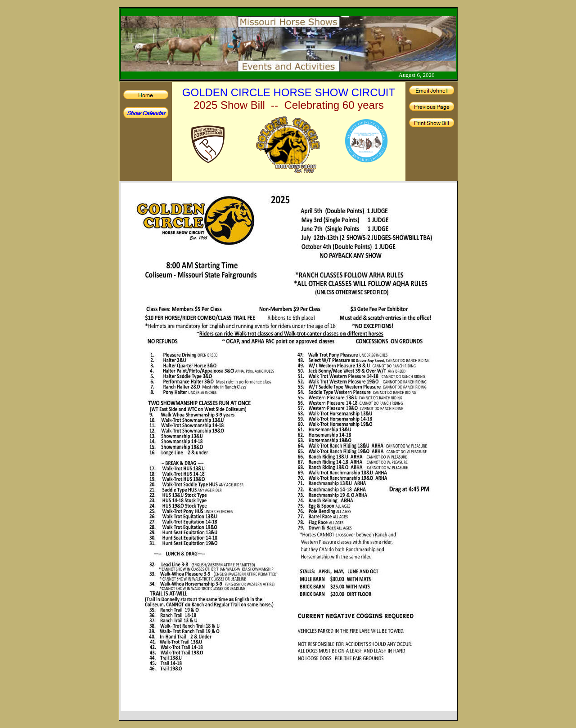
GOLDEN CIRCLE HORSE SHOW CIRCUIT (289, 92)
